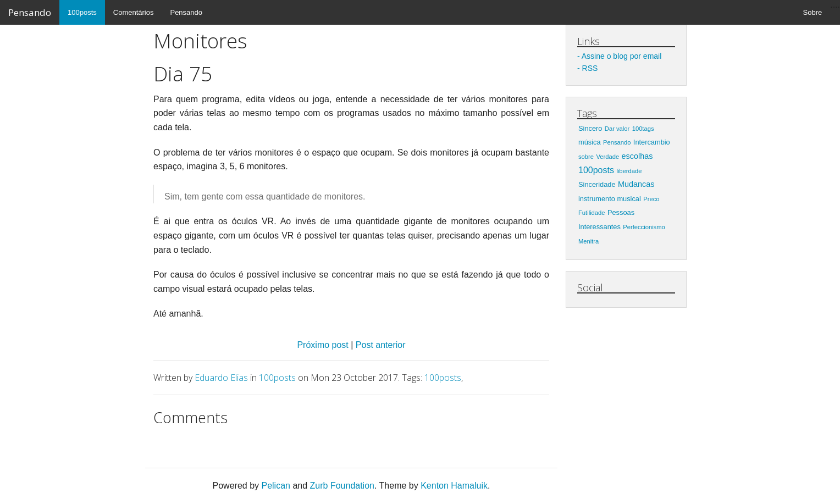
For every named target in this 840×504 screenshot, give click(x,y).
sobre (586, 157)
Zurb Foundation (342, 486)
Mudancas (636, 184)
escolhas (637, 156)
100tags (643, 129)
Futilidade (592, 213)
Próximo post (324, 345)
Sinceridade (597, 184)
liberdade (629, 171)
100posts (82, 12)
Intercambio (652, 142)
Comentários (134, 12)
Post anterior (381, 345)
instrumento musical (610, 199)
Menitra (588, 241)
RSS (590, 68)
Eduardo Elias (221, 378)
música (590, 142)
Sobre (813, 12)
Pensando (30, 12)
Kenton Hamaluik (454, 486)
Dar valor (617, 129)
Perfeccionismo (644, 227)
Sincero (590, 128)
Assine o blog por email (622, 56)
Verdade (607, 157)
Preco (651, 199)
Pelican (275, 486)
